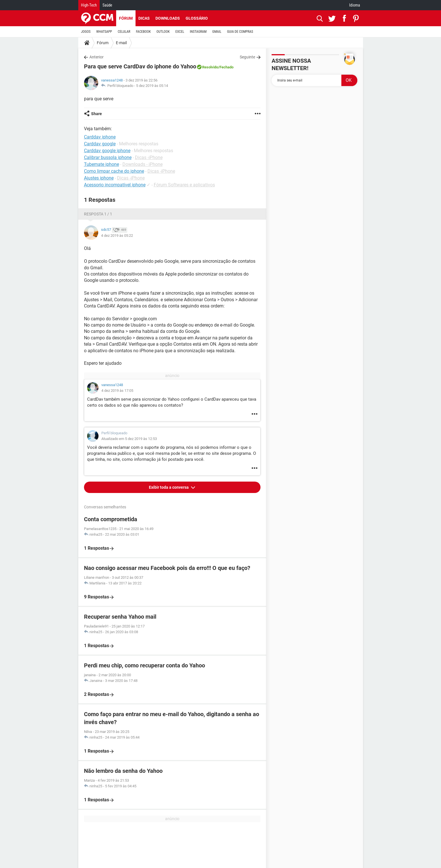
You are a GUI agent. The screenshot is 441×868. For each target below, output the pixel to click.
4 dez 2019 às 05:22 (117, 236)
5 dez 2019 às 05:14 (152, 86)
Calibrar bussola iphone (108, 157)
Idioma (355, 5)
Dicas (144, 18)
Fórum (126, 18)
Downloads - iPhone (142, 164)
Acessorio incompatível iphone (115, 185)
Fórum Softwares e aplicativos (184, 185)
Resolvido (210, 67)
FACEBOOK (143, 32)
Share (97, 114)
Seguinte (247, 57)
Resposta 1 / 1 (98, 214)
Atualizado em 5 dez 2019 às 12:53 (129, 439)
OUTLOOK (163, 32)
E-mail (121, 43)
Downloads (168, 18)
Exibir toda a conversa (169, 487)
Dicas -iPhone (149, 157)
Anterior (97, 57)
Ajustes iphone (99, 178)
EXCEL (180, 32)
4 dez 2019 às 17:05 (117, 391)
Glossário (197, 18)
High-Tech (89, 5)
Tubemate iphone (101, 164)
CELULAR (124, 32)
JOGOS (86, 32)
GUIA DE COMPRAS (240, 32)
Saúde (107, 5)
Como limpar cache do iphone (114, 171)
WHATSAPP (104, 32)
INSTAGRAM (198, 32)
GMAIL (217, 32)
